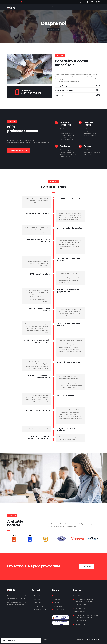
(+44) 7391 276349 (81, 621)
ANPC (55, 613)
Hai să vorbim (86, 566)
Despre (59, 7)
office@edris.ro (81, 608)
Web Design (37, 599)
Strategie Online (38, 596)
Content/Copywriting (40, 610)
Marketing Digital (38, 606)
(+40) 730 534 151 (14, 2)
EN (99, 7)
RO (96, 7)
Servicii (67, 7)
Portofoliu (77, 7)
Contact (88, 7)
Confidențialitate (59, 610)
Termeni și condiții (59, 606)
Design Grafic (37, 603)
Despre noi (57, 596)
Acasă (51, 7)
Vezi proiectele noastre (19, 151)
